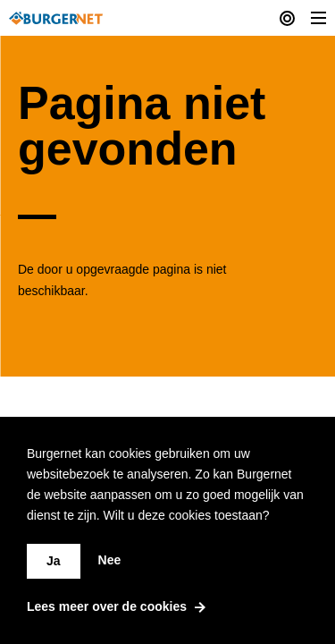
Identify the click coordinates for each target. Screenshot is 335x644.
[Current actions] (287, 18)
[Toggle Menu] (318, 18)
